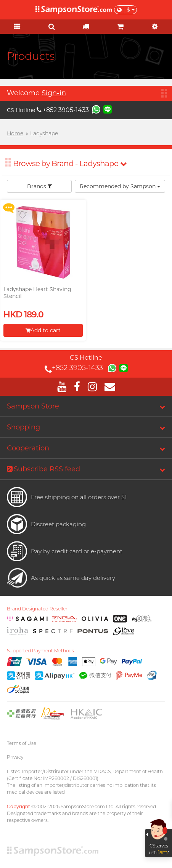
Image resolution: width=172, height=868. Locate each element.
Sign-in (54, 93)
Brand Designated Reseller (37, 609)
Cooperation (28, 448)
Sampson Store (33, 406)
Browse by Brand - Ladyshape (70, 163)
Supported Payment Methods (40, 651)
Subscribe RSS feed (43, 469)
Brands (39, 186)
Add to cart (43, 330)
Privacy (15, 757)
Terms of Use (22, 743)
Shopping (23, 427)
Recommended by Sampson (120, 186)
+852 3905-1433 (63, 110)
